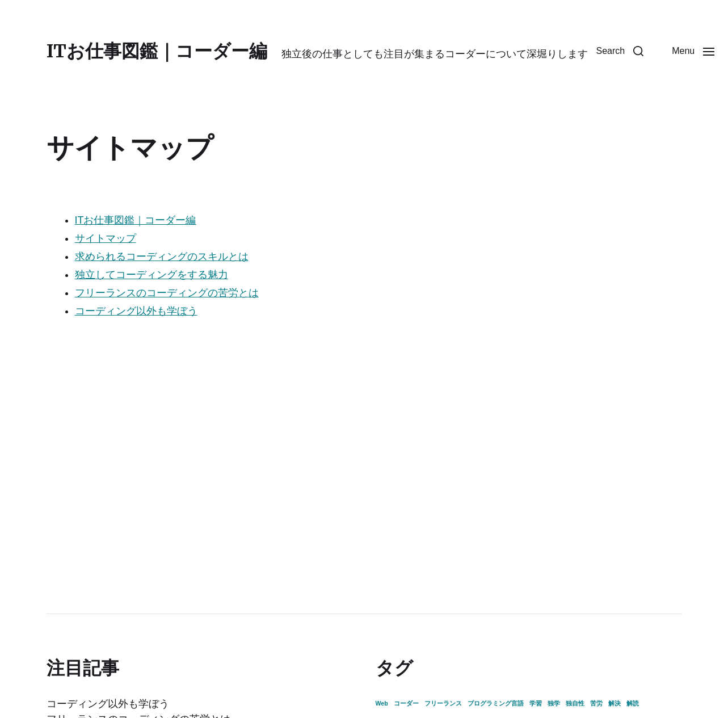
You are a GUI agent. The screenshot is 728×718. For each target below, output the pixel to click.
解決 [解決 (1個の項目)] (615, 703)
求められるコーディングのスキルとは (162, 257)
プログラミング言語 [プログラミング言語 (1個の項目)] (496, 703)
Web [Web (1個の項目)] (382, 703)
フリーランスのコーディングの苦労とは (167, 293)
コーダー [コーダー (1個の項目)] (406, 703)
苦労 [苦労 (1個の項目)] (596, 703)
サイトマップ (106, 238)
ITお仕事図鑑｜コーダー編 (157, 51)
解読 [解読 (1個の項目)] (633, 703)
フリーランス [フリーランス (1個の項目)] (443, 703)
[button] (620, 51)
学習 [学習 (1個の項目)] (536, 703)
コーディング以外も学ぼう (136, 311)
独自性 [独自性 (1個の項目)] (575, 703)
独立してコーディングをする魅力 (152, 275)
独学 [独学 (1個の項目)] (554, 703)
